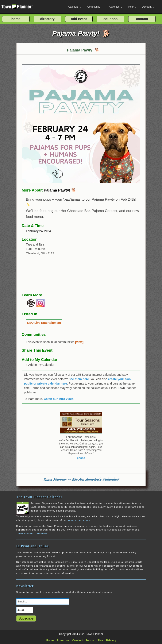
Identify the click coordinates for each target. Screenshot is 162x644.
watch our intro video (59, 399)
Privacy (111, 640)
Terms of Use (94, 640)
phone (81, 458)
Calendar (75, 7)
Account (148, 7)
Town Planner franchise (32, 533)
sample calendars (79, 520)
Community (95, 7)
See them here (79, 379)
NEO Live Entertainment (44, 323)
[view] (79, 342)
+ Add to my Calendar (40, 365)
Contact (78, 640)
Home (50, 640)
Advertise (116, 7)
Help (132, 7)
